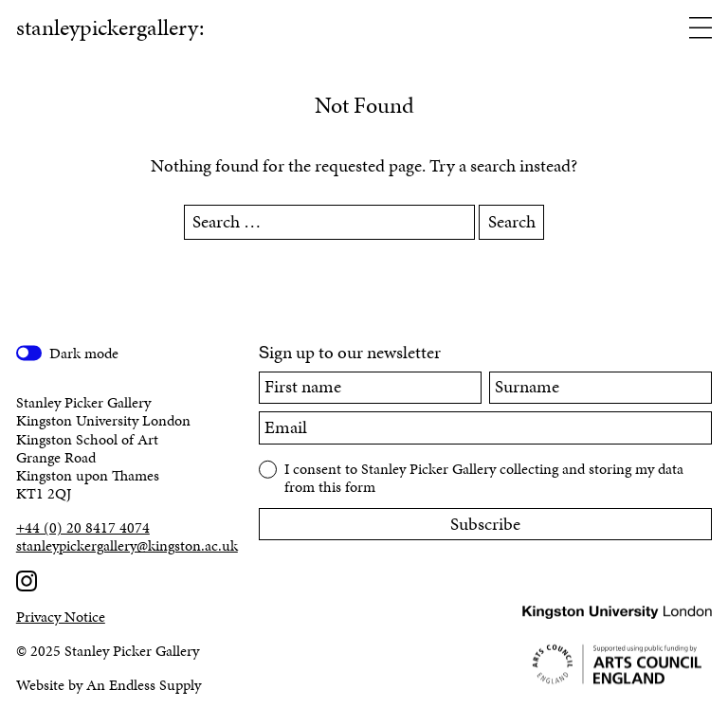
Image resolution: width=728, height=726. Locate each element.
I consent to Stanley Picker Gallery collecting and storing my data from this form (484, 477)
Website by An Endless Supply (109, 685)
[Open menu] (701, 29)
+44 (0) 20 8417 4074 (83, 527)
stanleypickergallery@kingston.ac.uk (121, 545)
